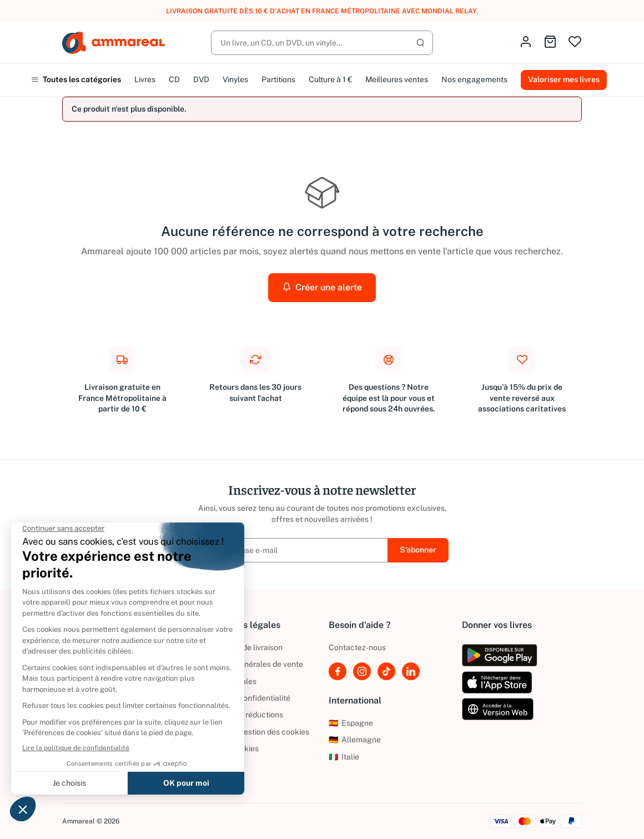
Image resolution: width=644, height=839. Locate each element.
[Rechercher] (322, 43)
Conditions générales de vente (249, 664)
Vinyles (235, 79)
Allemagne (355, 740)
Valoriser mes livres (564, 79)
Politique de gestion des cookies (252, 732)
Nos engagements (474, 79)
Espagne (351, 723)
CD (174, 79)
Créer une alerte (322, 287)
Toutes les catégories (76, 79)
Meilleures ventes (397, 79)
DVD (201, 79)
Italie (344, 757)
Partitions (278, 79)
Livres (145, 79)
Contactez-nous (357, 647)
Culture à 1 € (330, 79)
